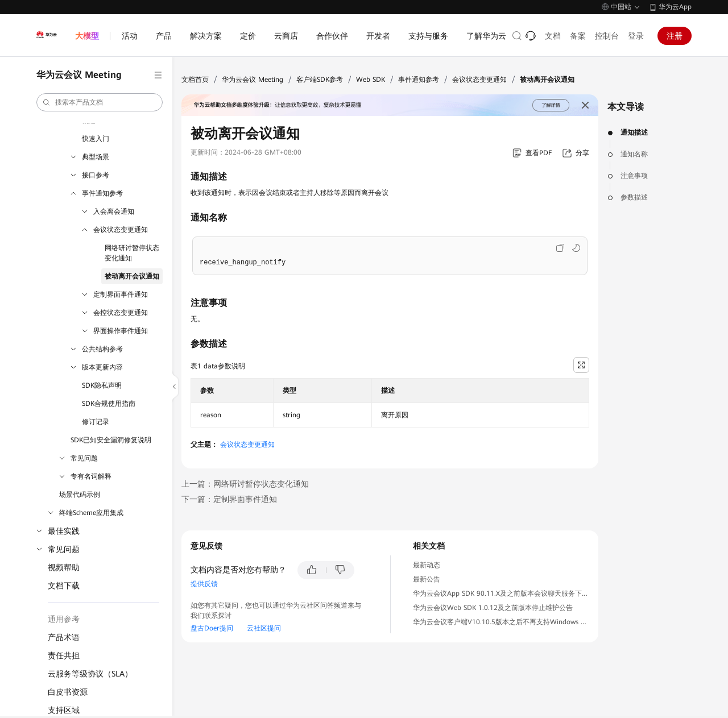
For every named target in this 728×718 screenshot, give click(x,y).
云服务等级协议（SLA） (90, 674)
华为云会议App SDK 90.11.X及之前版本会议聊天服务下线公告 (508, 594)
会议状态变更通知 (121, 230)
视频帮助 (64, 567)
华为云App (675, 7)
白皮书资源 (68, 692)
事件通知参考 (102, 193)
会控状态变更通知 (121, 313)
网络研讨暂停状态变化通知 (132, 253)
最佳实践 (64, 531)
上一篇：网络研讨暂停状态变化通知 (245, 484)
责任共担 (64, 655)
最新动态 (427, 565)
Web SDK (371, 80)
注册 (675, 36)
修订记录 (96, 422)
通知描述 (634, 132)
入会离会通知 (114, 211)
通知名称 (634, 154)
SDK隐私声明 (102, 385)
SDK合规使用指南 (109, 404)
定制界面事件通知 (121, 294)
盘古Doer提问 (212, 628)
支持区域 (64, 710)
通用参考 (64, 619)
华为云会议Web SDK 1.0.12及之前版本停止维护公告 (493, 608)
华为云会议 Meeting (253, 80)
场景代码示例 (80, 495)
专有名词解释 (91, 476)
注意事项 (634, 176)
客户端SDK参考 (320, 80)
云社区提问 (264, 628)
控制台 (607, 36)
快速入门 (96, 139)
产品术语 (64, 637)
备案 (578, 36)
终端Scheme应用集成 (91, 513)
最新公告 (427, 579)
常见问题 (84, 458)
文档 (553, 36)
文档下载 (64, 586)
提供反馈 (204, 584)
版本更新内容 (102, 367)
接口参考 (96, 175)
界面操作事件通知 (121, 331)
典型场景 (96, 157)
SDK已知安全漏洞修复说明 (111, 440)
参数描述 (634, 197)
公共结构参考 (102, 349)
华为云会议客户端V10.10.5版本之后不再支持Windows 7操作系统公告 (519, 622)
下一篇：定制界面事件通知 (229, 499)
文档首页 (195, 80)
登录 (636, 36)
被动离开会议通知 (132, 276)
